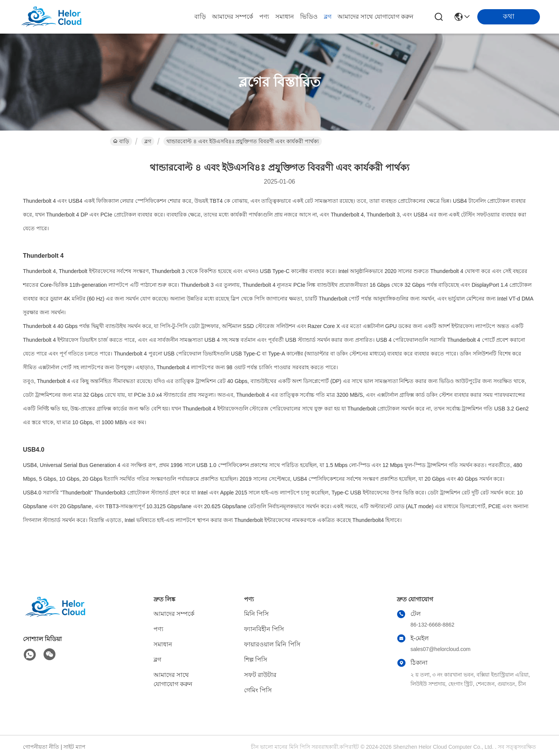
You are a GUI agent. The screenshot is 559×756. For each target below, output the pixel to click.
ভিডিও (309, 17)
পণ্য (264, 17)
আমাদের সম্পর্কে (232, 17)
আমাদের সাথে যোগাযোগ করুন (376, 17)
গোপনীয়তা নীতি (41, 747)
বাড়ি (200, 17)
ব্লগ (328, 17)
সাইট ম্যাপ (74, 747)
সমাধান (285, 17)
